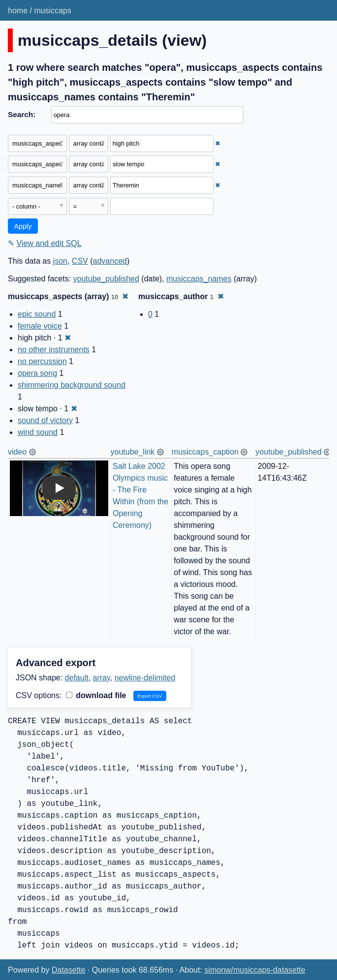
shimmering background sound (72, 385)
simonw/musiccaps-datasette (255, 970)
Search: (22, 114)
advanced (110, 261)
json (60, 261)
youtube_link (133, 452)
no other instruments (54, 350)
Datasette (68, 970)
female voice (40, 326)
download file (96, 695)
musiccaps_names (199, 279)
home (18, 11)
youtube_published (106, 279)
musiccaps (53, 11)
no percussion (42, 361)
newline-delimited (145, 678)
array (102, 678)
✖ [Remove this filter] (218, 143)
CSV (80, 261)
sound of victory (45, 420)
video (17, 452)
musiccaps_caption (205, 452)
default (77, 678)
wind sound (38, 432)
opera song (37, 373)
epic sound (37, 314)
